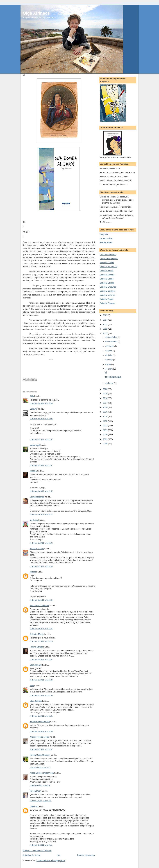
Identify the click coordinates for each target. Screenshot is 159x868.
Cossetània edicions (109, 259)
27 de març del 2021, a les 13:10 (41, 641)
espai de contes (37, 549)
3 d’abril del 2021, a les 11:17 (40, 767)
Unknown (34, 806)
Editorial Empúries (108, 287)
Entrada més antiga (86, 855)
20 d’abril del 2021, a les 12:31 (40, 801)
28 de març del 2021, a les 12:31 (41, 716)
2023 (106, 324)
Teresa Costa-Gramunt (40, 755)
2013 (106, 421)
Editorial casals (107, 271)
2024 (106, 320)
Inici (59, 855)
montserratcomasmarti (40, 721)
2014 (106, 416)
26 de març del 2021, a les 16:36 (41, 419)
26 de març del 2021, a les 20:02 (41, 543)
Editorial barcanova (108, 267)
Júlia (32, 396)
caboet (33, 572)
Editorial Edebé (107, 279)
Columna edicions (108, 255)
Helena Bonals (36, 647)
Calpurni (33, 409)
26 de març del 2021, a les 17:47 (41, 465)
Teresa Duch (35, 791)
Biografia (104, 234)
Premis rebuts (106, 242)
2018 (106, 398)
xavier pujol (35, 445)
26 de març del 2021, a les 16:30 (41, 403)
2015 (106, 412)
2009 (106, 439)
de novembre (112, 341)
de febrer (110, 383)
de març (109, 369)
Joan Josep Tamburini (39, 606)
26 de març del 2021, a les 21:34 (41, 600)
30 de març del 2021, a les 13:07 (41, 749)
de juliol (109, 355)
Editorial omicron (107, 295)
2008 (106, 444)
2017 (106, 403)
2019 (106, 394)
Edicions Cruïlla (107, 263)
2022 (106, 329)
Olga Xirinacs (36, 13)
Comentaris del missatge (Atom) (51, 861)
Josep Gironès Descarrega (42, 773)
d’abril (108, 364)
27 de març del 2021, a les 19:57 (41, 659)
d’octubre (110, 346)
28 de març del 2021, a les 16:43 (41, 731)
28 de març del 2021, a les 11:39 (41, 680)
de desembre (112, 337)
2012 (106, 426)
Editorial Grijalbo (107, 291)
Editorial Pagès (107, 299)
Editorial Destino (107, 275)
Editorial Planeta (107, 303)
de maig (109, 360)
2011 (106, 430)
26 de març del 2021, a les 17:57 (41, 491)
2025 (106, 315)
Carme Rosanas (37, 497)
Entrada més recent (31, 855)
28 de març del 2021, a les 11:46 (41, 695)
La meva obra (106, 238)
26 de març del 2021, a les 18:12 (41, 515)
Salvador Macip (37, 634)
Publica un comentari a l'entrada (37, 851)
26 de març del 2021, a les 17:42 (41, 439)
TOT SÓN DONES (113, 377)
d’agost (109, 351)
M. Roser (34, 520)
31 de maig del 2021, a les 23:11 (41, 845)
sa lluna (33, 471)
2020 (106, 389)
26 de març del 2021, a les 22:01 (41, 629)
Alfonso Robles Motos (39, 737)
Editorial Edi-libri (107, 283)
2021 (106, 333)
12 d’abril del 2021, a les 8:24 (40, 785)
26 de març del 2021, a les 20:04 (41, 566)
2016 (106, 407)
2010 (106, 435)
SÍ (106, 372)
